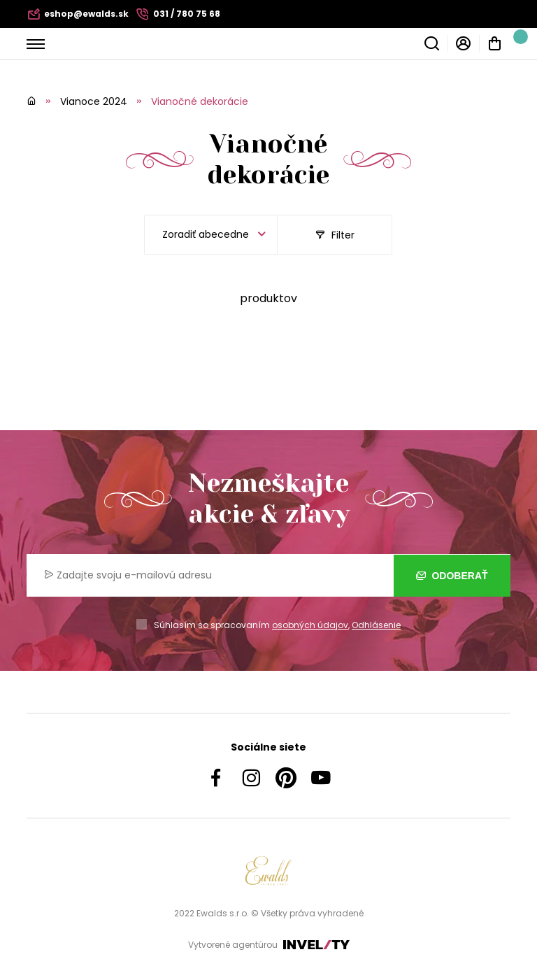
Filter (335, 235)
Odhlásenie (376, 625)
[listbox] (211, 235)
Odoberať (452, 575)
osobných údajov (310, 625)
